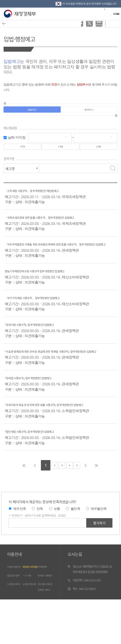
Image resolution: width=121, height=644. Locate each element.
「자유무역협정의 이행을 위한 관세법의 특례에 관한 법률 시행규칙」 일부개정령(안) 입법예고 (59, 253)
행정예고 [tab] (89, 111)
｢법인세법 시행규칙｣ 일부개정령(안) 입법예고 (41, 453)
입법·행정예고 (28, 38)
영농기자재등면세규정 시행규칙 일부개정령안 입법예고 (48, 282)
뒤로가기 (6, 26)
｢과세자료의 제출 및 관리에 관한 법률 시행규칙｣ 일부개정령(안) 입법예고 (60, 424)
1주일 (22, 152)
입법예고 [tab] (32, 111)
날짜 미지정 (17, 141)
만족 (40, 531)
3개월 (99, 152)
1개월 (61, 152)
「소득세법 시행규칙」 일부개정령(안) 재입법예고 (45, 197)
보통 (57, 531)
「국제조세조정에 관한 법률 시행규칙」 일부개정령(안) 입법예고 (56, 223)
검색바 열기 (105, 13)
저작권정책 (45, 589)
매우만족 (20, 531)
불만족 (75, 531)
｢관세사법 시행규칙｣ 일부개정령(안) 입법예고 (41, 336)
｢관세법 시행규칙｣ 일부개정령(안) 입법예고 (39, 395)
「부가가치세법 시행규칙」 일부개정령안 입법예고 (45, 309)
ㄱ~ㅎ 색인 (29, 603)
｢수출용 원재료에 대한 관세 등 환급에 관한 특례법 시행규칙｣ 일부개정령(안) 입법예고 (60, 365)
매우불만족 (99, 531)
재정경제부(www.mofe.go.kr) (21, 14)
